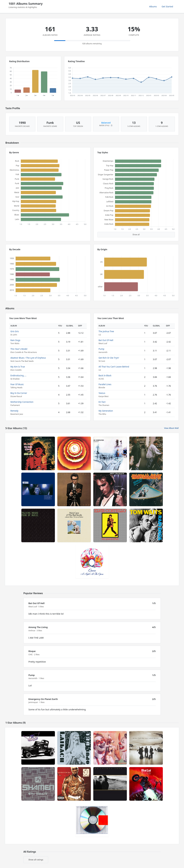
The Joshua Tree (106, 331)
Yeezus (102, 393)
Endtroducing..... (19, 375)
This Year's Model (19, 349)
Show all (136, 235)
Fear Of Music (17, 384)
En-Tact (102, 402)
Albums (153, 6)
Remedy (14, 411)
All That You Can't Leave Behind (114, 367)
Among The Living (38, 627)
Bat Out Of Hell (106, 340)
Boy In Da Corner (19, 393)
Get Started (167, 6)
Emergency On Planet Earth (43, 699)
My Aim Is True (18, 367)
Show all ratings (36, 860)
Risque (32, 651)
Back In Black (105, 375)
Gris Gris (15, 331)
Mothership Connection (22, 402)
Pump (102, 349)
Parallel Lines (105, 384)
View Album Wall (171, 428)
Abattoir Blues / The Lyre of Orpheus (28, 358)
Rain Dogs (15, 340)
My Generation (106, 411)
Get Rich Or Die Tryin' (109, 358)
